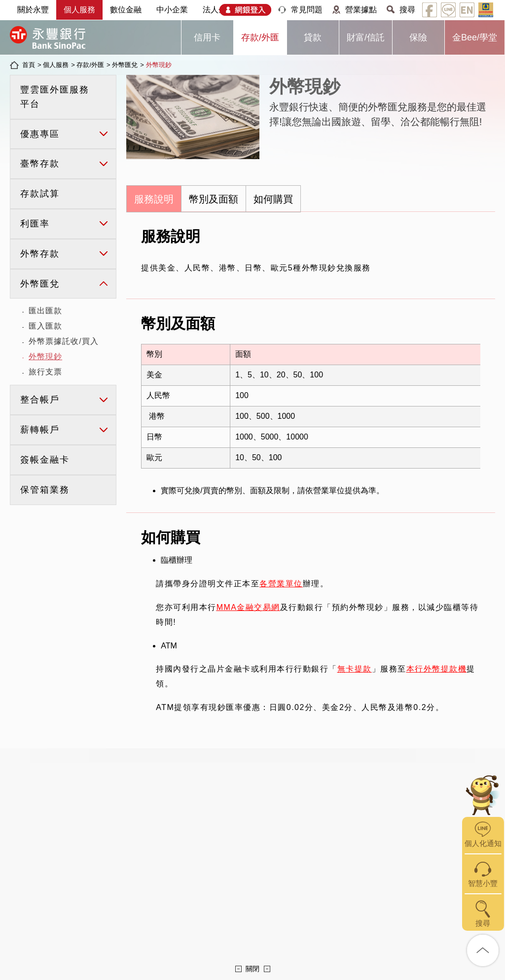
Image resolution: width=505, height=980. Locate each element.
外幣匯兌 (125, 65)
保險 (418, 37)
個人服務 (79, 10)
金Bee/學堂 (475, 37)
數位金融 (126, 10)
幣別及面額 (214, 199)
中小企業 (172, 10)
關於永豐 (33, 10)
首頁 (29, 65)
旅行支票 (45, 372)
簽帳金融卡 (45, 460)
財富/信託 (366, 37)
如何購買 (273, 199)
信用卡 (207, 37)
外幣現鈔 (159, 65)
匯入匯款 (45, 326)
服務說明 (154, 199)
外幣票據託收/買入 (63, 341)
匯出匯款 (45, 311)
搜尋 (407, 10)
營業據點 (361, 10)
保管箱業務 (45, 490)
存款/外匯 (260, 37)
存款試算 (40, 194)
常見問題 (307, 10)
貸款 (313, 37)
